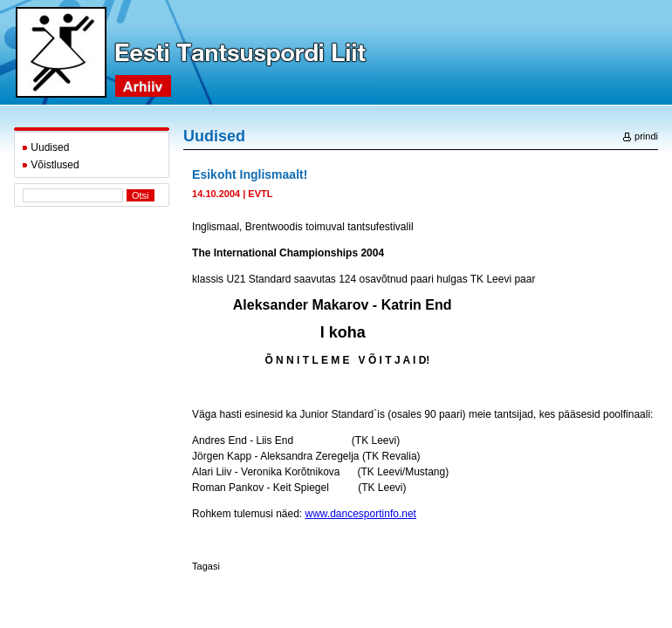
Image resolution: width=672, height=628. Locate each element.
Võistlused (51, 165)
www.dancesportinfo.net (361, 514)
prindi (641, 136)
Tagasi (206, 566)
